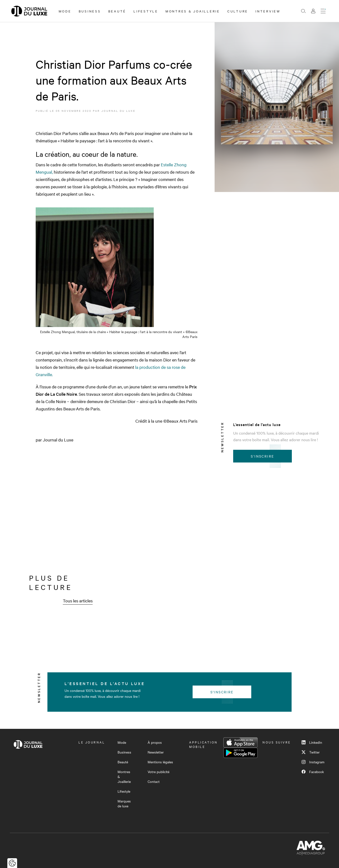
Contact (154, 781)
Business (90, 11)
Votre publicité (159, 772)
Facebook (313, 772)
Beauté (117, 11)
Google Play (241, 753)
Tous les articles (78, 601)
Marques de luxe (124, 803)
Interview (268, 11)
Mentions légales (160, 762)
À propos (155, 742)
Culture (238, 11)
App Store (241, 743)
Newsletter (156, 752)
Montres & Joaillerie (193, 11)
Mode (65, 11)
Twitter (311, 752)
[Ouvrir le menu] (323, 11)
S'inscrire (262, 456)
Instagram (313, 762)
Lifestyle (146, 11)
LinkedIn (312, 742)
